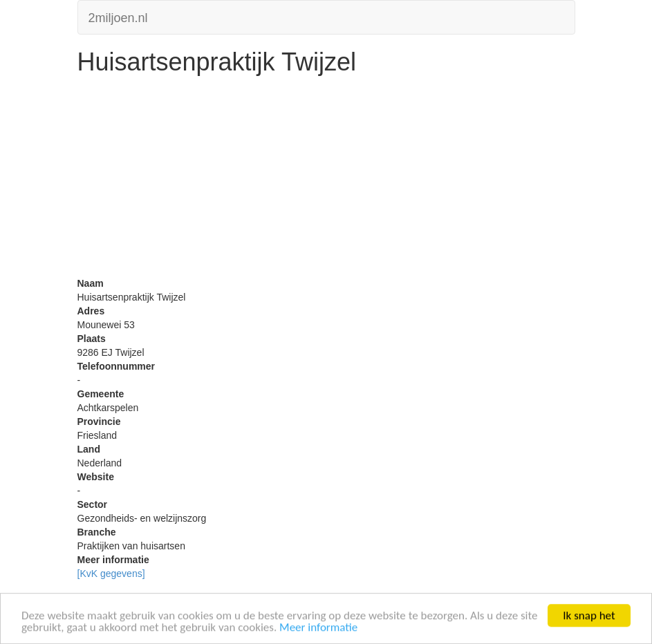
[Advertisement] (326, 180)
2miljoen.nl (118, 16)
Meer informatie (318, 628)
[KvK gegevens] (111, 574)
